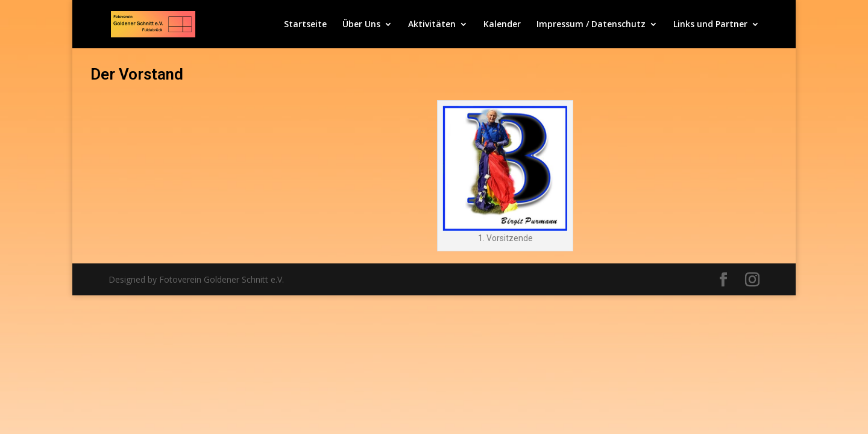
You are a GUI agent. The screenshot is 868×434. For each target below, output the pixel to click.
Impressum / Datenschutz (591, 25)
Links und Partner (710, 25)
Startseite (305, 25)
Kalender (502, 25)
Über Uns (361, 25)
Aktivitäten (432, 25)
